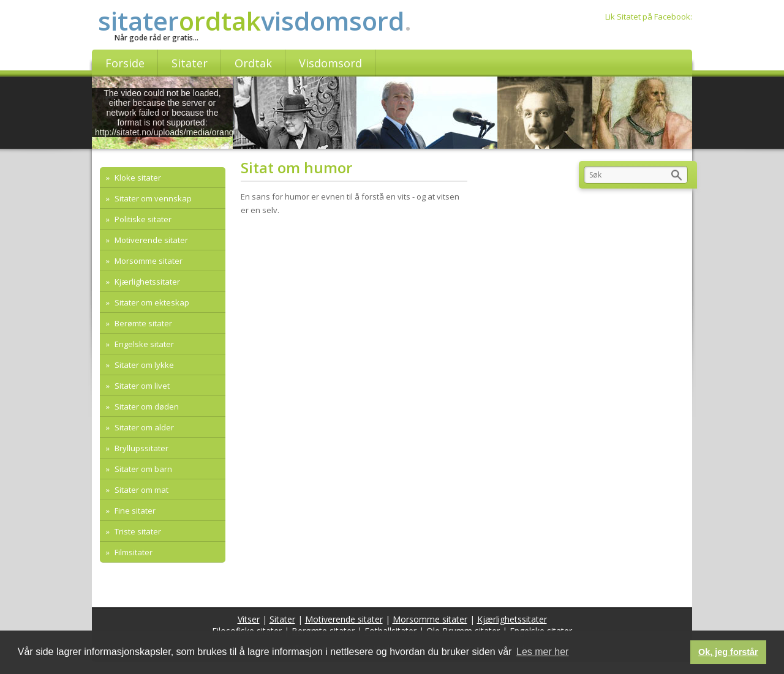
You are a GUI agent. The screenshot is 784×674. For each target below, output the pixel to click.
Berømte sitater (142, 323)
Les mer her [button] (542, 652)
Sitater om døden (146, 406)
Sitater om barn (142, 469)
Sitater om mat (141, 490)
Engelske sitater (143, 344)
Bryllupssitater (141, 448)
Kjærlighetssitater (146, 282)
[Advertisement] (358, 319)
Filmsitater (133, 552)
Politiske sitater (142, 219)
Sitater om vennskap (152, 198)
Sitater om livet (141, 386)
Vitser (249, 619)
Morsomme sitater (148, 261)
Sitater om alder (143, 427)
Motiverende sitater (150, 240)
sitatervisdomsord (255, 21)
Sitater (282, 619)
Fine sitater (134, 511)
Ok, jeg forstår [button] (728, 652)
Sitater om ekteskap (151, 302)
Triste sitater (137, 531)
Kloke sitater (137, 178)
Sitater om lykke (143, 365)
